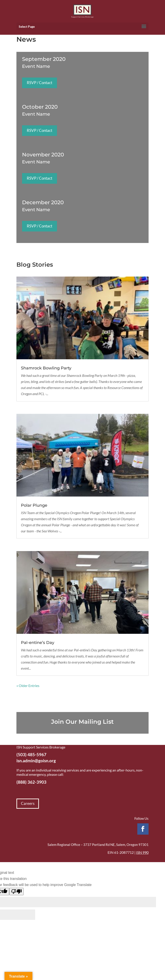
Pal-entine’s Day (38, 643)
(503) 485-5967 (31, 754)
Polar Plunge (34, 505)
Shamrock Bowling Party (46, 368)
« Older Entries (28, 686)
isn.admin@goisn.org (36, 761)
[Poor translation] (16, 892)
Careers (28, 803)
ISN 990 (142, 852)
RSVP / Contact (40, 83)
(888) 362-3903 (31, 782)
